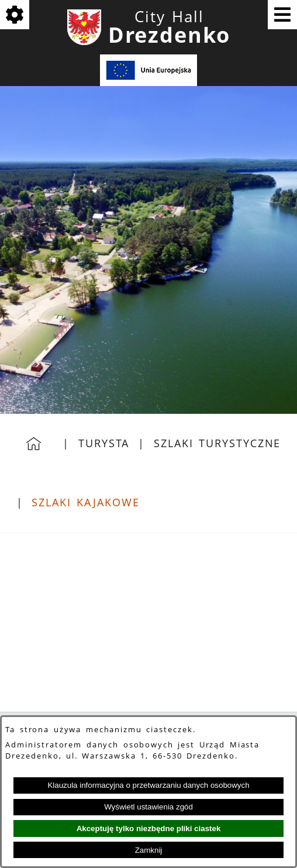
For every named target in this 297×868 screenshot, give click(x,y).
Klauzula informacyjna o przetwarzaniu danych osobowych (148, 785)
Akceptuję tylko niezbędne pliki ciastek (149, 828)
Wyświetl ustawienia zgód (148, 807)
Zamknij (149, 850)
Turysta (104, 443)
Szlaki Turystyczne (217, 443)
